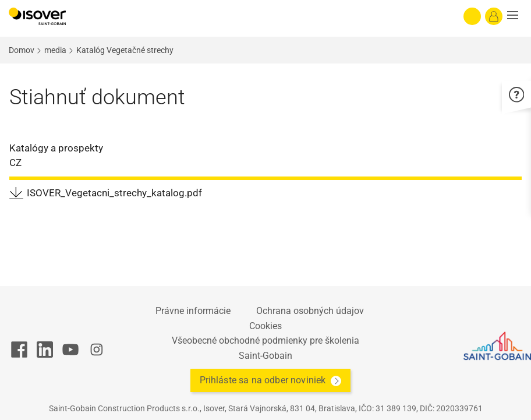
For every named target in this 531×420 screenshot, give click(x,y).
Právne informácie (193, 311)
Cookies (265, 326)
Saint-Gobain (265, 356)
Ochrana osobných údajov (310, 311)
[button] (516, 16)
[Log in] (494, 16)
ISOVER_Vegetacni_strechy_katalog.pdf (114, 193)
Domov (22, 50)
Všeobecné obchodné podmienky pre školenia (265, 340)
